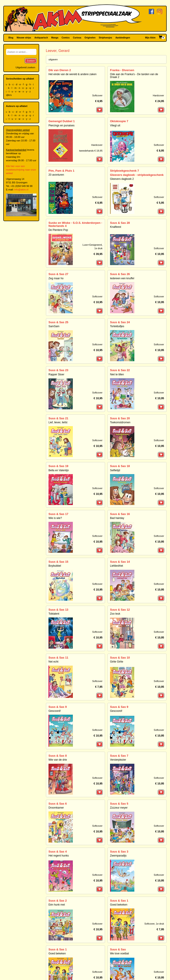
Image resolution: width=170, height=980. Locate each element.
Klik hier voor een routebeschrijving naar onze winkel (21, 170)
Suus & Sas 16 (120, 514)
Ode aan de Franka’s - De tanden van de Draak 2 (134, 76)
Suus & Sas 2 (58, 901)
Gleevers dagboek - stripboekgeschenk (137, 175)
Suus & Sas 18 (120, 466)
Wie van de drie (58, 760)
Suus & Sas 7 (119, 756)
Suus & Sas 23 (58, 370)
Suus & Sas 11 (58, 658)
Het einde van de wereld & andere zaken (72, 74)
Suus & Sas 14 (120, 562)
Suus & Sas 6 (58, 804)
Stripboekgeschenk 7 (125, 171)
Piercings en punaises (61, 125)
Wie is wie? (55, 518)
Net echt (53, 662)
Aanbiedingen (123, 38)
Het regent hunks (59, 856)
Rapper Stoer (56, 374)
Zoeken (31, 61)
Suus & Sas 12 (120, 610)
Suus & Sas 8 (58, 756)
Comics (66, 38)
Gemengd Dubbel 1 (62, 121)
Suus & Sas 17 (58, 514)
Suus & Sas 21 (58, 418)
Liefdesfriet (117, 566)
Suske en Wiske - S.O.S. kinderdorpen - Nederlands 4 (75, 224)
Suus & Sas (118, 949)
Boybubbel (55, 566)
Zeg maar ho (56, 278)
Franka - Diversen (122, 70)
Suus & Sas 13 (58, 610)
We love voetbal (119, 953)
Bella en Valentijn (59, 470)
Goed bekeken (119, 905)
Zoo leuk (115, 614)
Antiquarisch (41, 38)
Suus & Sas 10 (120, 658)
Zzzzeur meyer (119, 808)
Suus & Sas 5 (119, 804)
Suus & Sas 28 (120, 223)
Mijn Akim (150, 38)
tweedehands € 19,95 (91, 151)
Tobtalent (54, 614)
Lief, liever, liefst (58, 422)
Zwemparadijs (118, 856)
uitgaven (53, 59)
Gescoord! (55, 711)
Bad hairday (117, 518)
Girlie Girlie (117, 662)
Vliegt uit (115, 125)
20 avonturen (56, 175)
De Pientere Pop (58, 230)
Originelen (90, 38)
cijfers (9, 95)
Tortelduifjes (117, 326)
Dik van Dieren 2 (60, 70)
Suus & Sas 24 (120, 322)
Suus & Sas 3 (119, 852)
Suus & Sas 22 (120, 370)
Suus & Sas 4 (58, 852)
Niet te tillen (117, 374)
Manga (55, 38)
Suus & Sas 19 (58, 466)
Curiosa (77, 38)
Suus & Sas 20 (120, 418)
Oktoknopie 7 (119, 121)
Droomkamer (56, 808)
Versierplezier (118, 760)
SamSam (54, 326)
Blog (11, 38)
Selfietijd (115, 470)
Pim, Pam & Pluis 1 (61, 171)
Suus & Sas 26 (120, 274)
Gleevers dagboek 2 (122, 179)
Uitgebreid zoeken (25, 67)
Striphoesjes (105, 38)
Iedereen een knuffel (122, 278)
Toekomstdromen (120, 422)
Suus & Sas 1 (119, 901)
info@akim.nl (21, 190)
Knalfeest (116, 227)
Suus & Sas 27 (58, 274)
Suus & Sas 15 (58, 562)
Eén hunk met (57, 905)
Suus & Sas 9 (58, 707)
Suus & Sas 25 (58, 322)
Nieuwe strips (24, 38)
